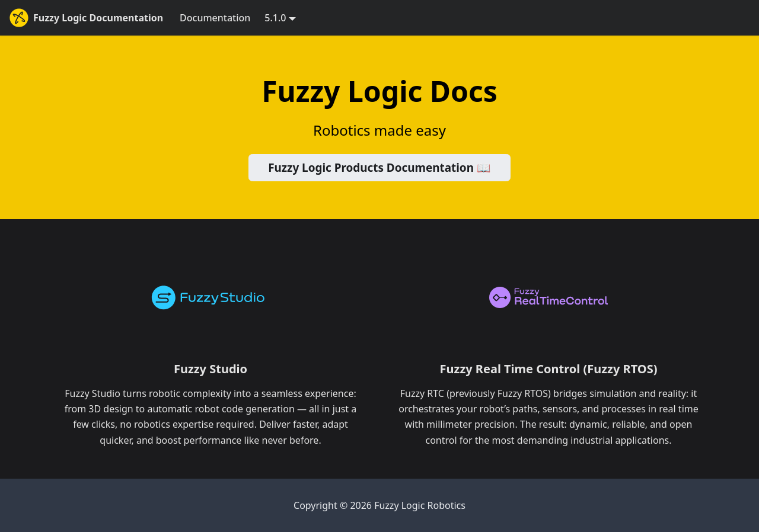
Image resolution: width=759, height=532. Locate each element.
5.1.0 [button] (275, 18)
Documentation (215, 18)
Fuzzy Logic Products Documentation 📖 (379, 168)
